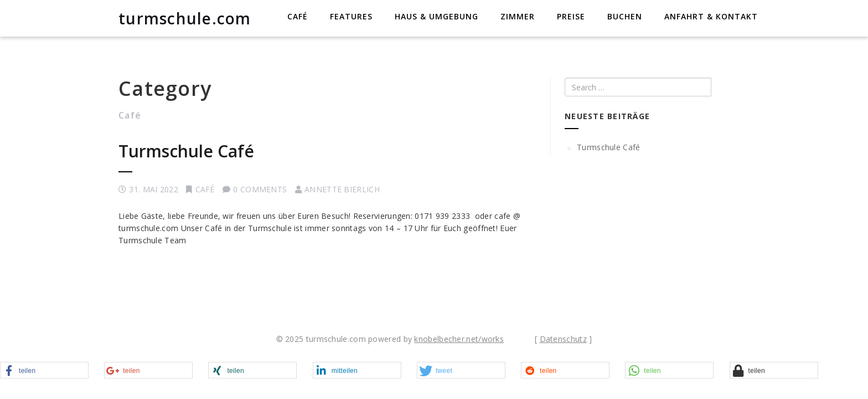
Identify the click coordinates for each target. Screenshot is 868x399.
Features (351, 16)
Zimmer (518, 16)
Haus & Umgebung (436, 16)
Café (298, 16)
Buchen (625, 16)
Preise (571, 16)
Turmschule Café (186, 151)
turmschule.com (185, 18)
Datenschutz (563, 339)
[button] (44, 371)
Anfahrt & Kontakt (711, 16)
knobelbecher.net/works (459, 339)
